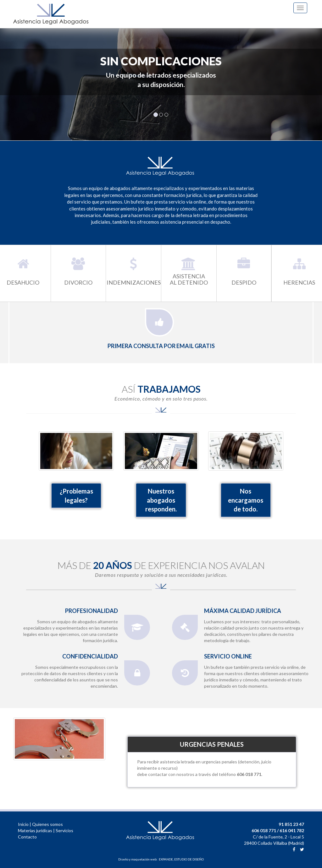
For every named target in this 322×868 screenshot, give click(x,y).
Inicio (23, 824)
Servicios (64, 830)
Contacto (27, 837)
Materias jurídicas (35, 830)
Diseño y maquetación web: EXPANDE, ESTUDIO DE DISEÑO (161, 859)
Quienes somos (47, 824)
